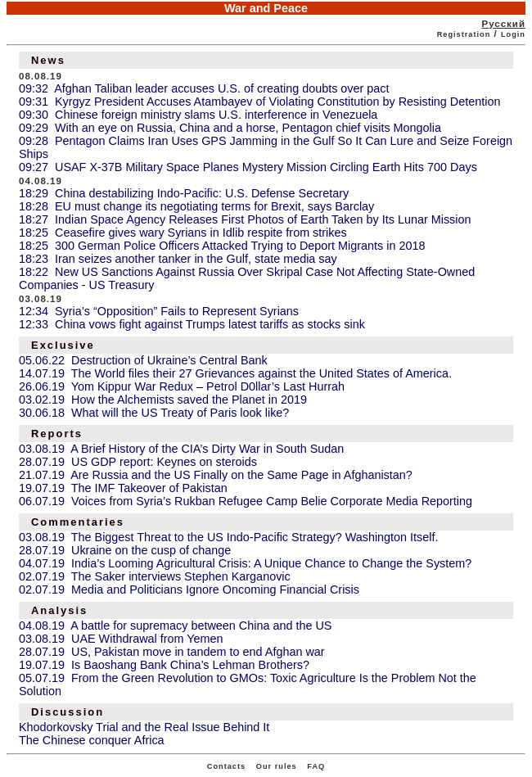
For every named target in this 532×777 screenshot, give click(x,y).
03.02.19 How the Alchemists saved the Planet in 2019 (163, 400)
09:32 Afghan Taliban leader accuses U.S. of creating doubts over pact (204, 88)
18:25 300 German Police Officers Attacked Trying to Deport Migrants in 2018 (222, 246)
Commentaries (78, 522)
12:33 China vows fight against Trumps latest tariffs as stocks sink (192, 324)
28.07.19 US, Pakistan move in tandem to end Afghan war (172, 652)
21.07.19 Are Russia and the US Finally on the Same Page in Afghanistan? (216, 475)
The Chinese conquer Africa (92, 740)
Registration (464, 34)
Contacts (226, 766)
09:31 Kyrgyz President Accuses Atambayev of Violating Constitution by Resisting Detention (259, 102)
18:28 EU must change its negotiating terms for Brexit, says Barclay (196, 206)
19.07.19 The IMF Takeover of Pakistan (123, 488)
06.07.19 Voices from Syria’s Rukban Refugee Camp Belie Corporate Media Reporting (246, 501)
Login (513, 34)
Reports (57, 434)
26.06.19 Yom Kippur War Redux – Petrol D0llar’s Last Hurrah (182, 386)
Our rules (277, 766)
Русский (503, 24)
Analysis (59, 610)
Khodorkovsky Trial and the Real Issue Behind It (144, 727)
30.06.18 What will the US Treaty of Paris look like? (154, 413)
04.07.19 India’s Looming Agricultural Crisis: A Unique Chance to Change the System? (245, 563)
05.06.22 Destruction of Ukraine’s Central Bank (143, 360)
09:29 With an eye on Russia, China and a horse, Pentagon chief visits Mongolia (230, 128)
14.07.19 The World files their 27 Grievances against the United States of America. (235, 373)
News (48, 60)
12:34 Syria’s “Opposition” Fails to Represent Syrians (159, 311)
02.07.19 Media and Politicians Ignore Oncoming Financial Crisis (189, 590)
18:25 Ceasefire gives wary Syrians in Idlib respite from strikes (183, 233)
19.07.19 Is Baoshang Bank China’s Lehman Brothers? (164, 665)
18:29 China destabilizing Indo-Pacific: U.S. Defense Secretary (184, 193)
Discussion (68, 712)
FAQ (316, 766)
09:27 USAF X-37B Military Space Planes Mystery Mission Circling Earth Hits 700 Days (248, 167)
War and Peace (266, 8)
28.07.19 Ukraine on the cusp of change (125, 550)
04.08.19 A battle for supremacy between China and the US (175, 626)
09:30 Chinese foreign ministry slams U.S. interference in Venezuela (198, 115)
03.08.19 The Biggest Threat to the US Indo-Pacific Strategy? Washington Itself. (229, 537)
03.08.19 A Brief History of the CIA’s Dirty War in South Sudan (181, 449)
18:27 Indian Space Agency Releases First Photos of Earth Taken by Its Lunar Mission (245, 219)
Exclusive (63, 345)
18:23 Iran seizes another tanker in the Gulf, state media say (178, 259)
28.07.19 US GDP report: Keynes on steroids (138, 462)
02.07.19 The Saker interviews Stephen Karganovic (155, 576)
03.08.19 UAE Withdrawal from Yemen (121, 639)
